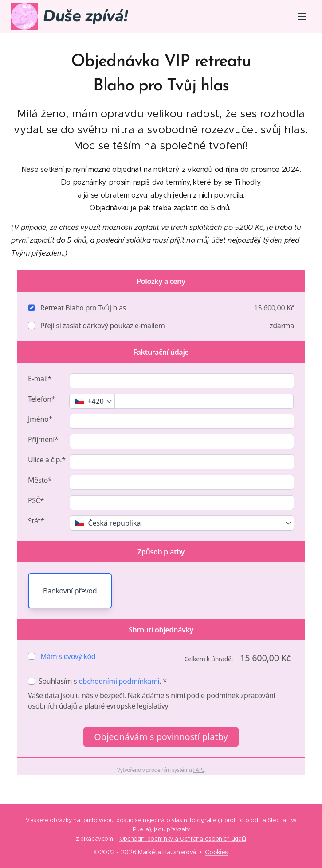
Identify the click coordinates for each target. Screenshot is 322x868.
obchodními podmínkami (119, 681)
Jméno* (40, 419)
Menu (302, 17)
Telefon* (41, 399)
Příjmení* (43, 439)
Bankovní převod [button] (70, 591)
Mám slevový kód (68, 656)
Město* (40, 480)
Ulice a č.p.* (47, 460)
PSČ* (36, 500)
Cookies (216, 852)
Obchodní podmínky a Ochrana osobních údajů (183, 839)
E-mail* (40, 379)
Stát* (36, 521)
